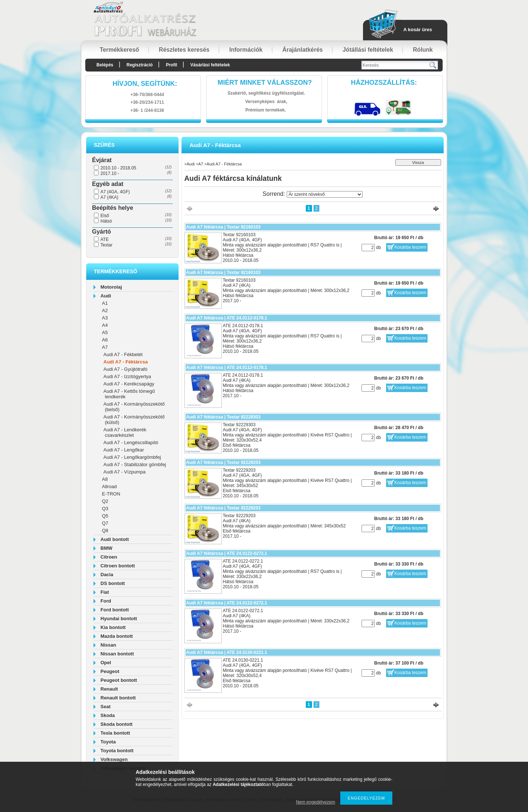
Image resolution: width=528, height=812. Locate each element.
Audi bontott (115, 539)
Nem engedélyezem (316, 802)
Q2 (105, 501)
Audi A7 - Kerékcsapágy (129, 384)
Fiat (105, 592)
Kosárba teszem (410, 247)
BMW (107, 548)
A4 (105, 325)
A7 (105, 347)
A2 (105, 310)
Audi (106, 296)
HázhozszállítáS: (384, 83)
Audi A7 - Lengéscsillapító (131, 442)
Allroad (109, 487)
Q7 (105, 523)
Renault (109, 689)
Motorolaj (111, 287)
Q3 (105, 509)
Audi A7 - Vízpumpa (124, 472)
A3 (105, 318)
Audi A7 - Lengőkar (124, 450)
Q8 (105, 531)
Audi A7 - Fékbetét (123, 354)
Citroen (109, 557)
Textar (107, 245)
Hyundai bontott (119, 619)
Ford (106, 601)
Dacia (107, 575)
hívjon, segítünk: (145, 84)
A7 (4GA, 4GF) (115, 192)
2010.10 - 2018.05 (118, 168)
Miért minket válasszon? (265, 83)
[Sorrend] (325, 194)
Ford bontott (115, 610)
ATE (104, 239)
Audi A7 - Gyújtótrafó (125, 369)
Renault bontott (118, 698)
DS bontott (113, 583)
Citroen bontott (118, 566)
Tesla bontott (115, 733)
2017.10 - (110, 173)
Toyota (108, 742)
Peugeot (110, 671)
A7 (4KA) (109, 197)
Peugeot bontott (119, 680)
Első (105, 216)
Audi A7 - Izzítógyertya (127, 376)
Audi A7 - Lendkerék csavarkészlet (125, 432)
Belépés (105, 65)
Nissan (108, 645)
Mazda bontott (117, 636)
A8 (105, 479)
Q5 (105, 516)
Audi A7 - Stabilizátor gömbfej (135, 464)
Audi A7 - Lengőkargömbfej (132, 457)
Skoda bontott (116, 724)
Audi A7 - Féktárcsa (126, 362)
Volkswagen (114, 759)
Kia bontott (113, 627)
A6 (105, 340)
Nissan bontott (117, 654)
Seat (105, 707)
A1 (105, 303)
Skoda (108, 715)
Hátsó (106, 221)
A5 (105, 332)
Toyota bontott (117, 751)
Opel (106, 663)
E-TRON (111, 494)
